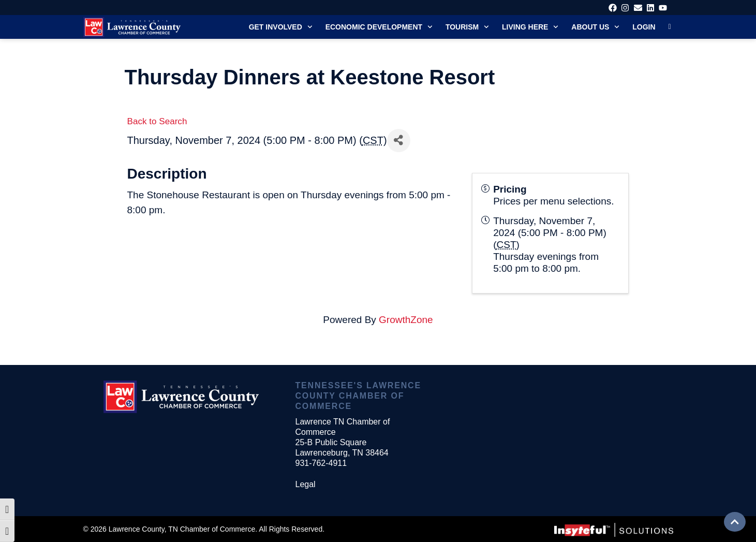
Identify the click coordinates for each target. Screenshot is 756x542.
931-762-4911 (321, 463)
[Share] (399, 141)
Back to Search (157, 121)
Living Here (530, 27)
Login (644, 27)
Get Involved (281, 27)
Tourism (467, 27)
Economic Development (379, 27)
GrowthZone (406, 320)
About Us (595, 27)
